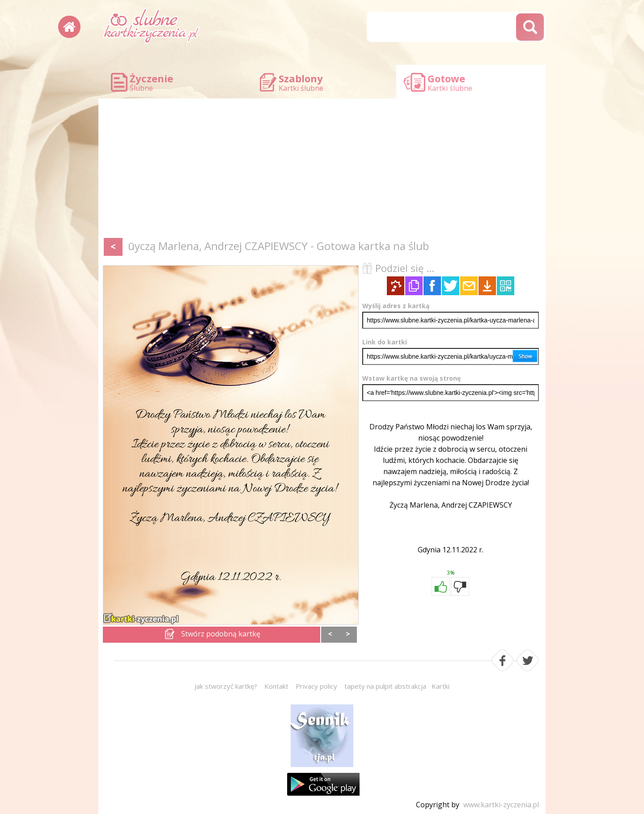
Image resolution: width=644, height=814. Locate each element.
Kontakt (276, 686)
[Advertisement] (322, 170)
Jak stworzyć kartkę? (226, 686)
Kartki (441, 686)
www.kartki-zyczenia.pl (501, 805)
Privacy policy (316, 686)
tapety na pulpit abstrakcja (385, 686)
